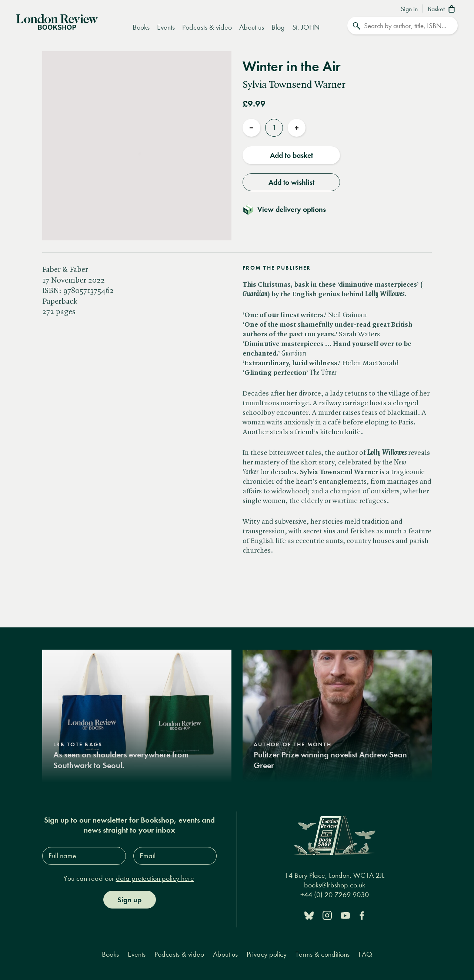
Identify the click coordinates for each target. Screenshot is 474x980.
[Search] (403, 26)
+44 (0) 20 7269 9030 (335, 895)
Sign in (409, 9)
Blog (278, 27)
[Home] (57, 21)
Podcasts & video (207, 27)
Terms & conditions (323, 954)
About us (252, 27)
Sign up (129, 900)
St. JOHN (306, 27)
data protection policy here (155, 878)
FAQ (365, 954)
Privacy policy (267, 954)
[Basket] (443, 10)
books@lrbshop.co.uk (335, 885)
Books (141, 27)
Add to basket (291, 155)
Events (166, 27)
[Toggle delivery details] (289, 209)
